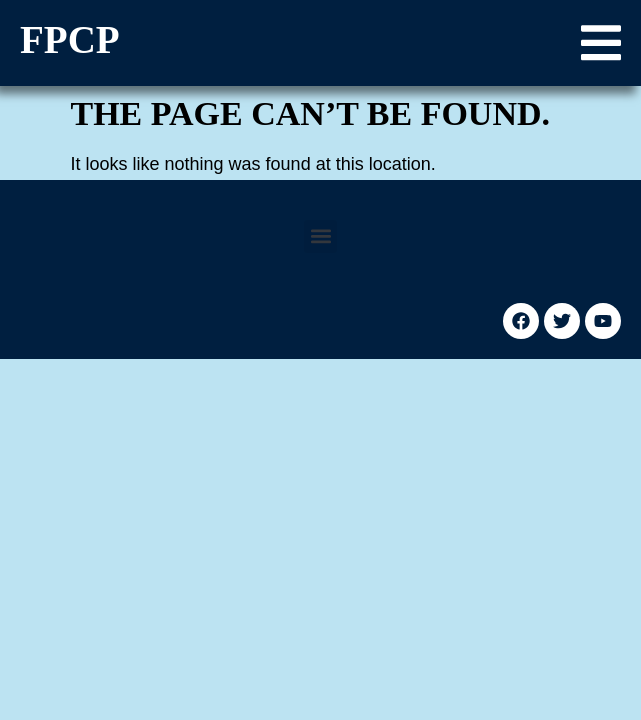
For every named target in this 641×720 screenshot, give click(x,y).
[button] (601, 43)
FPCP (70, 39)
